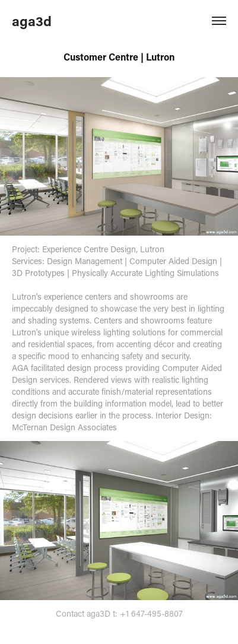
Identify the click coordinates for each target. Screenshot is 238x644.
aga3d (32, 21)
